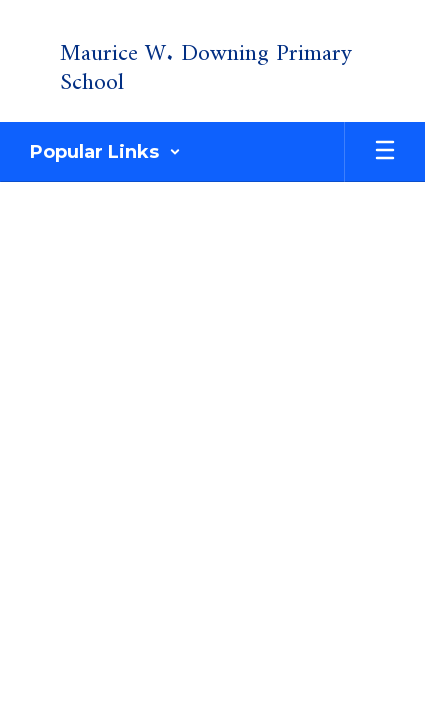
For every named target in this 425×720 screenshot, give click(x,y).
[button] (105, 152)
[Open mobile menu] (385, 152)
